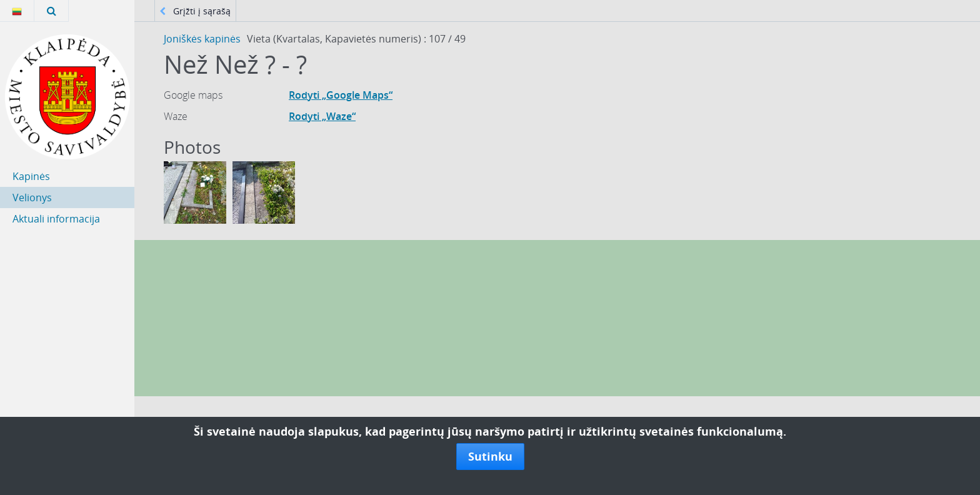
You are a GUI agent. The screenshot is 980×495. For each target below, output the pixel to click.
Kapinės (31, 176)
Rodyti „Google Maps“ (341, 95)
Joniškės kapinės (202, 39)
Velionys (32, 197)
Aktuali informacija (56, 219)
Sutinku (490, 456)
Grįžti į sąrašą (195, 11)
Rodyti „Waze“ (322, 116)
